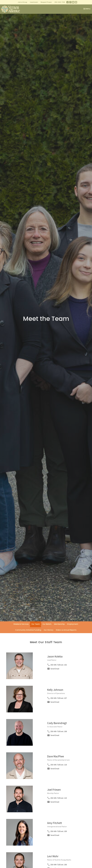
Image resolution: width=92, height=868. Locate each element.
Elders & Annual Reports (66, 630)
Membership (59, 624)
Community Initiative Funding (28, 630)
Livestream (34, 2)
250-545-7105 (60, 2)
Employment (73, 624)
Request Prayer (46, 2)
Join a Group (22, 2)
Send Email (55, 669)
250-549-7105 (55, 865)
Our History (49, 630)
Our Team (36, 624)
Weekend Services (21, 624)
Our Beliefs (47, 624)
